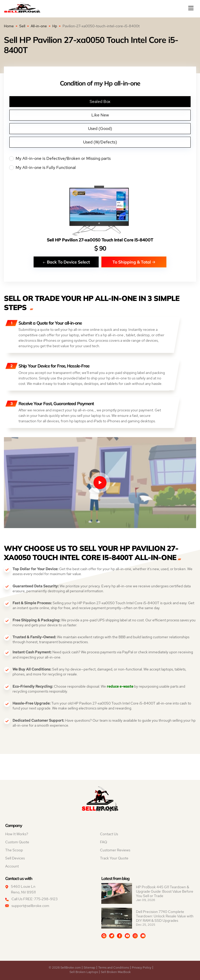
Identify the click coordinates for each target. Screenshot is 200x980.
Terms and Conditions (114, 968)
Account (12, 866)
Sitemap (89, 968)
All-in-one (39, 26)
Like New (100, 115)
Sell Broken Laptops (84, 972)
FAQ (104, 842)
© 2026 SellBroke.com (65, 968)
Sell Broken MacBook (116, 972)
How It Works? (17, 834)
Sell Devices (15, 858)
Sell (22, 26)
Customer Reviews (115, 850)
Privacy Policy (142, 968)
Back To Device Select (66, 262)
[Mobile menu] (191, 8)
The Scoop (14, 850)
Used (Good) (100, 129)
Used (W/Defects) (100, 142)
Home (9, 26)
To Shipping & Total (134, 262)
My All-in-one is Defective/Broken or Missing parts (100, 159)
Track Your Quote (114, 858)
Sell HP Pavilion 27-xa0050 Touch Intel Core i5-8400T (100, 240)
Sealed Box (100, 101)
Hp (55, 26)
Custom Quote (17, 842)
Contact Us (109, 834)
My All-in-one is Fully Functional (100, 168)
